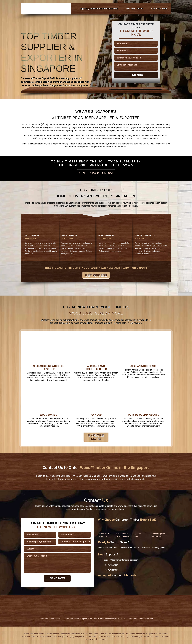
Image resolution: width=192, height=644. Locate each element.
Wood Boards (49, 415)
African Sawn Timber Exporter (96, 367)
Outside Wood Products (144, 415)
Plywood (96, 415)
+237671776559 (132, 8)
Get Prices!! (96, 275)
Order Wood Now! (96, 173)
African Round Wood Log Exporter (49, 367)
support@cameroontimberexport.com (96, 8)
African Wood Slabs (143, 366)
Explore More (96, 437)
